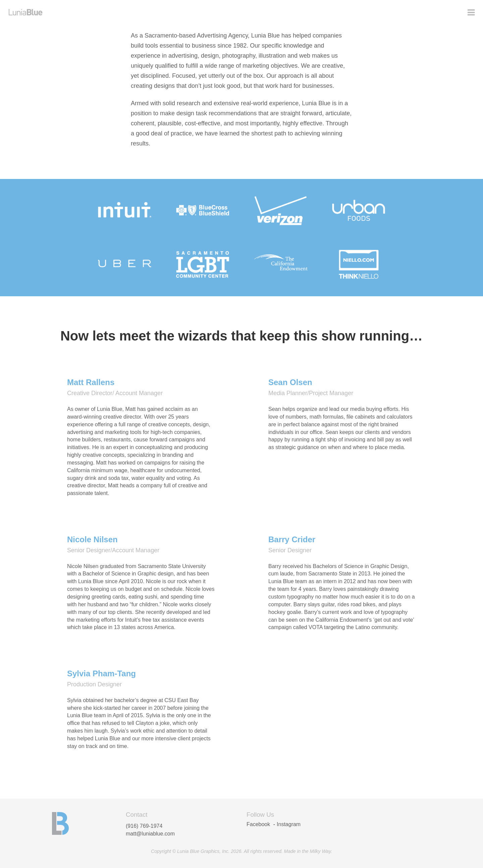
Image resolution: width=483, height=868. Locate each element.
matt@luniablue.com (150, 834)
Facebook (258, 824)
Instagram (289, 824)
